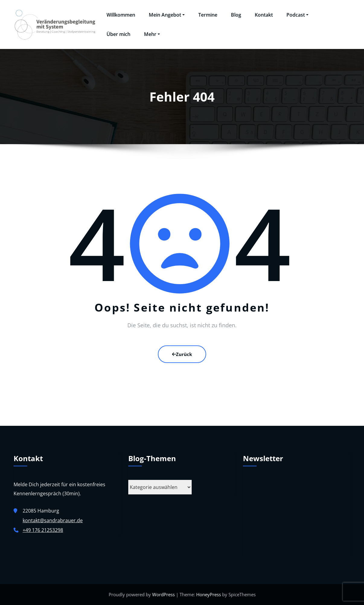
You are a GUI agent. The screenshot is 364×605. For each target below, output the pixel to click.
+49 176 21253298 (43, 530)
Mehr (152, 34)
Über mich (118, 34)
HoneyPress (209, 594)
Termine (208, 15)
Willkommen (121, 15)
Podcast (297, 15)
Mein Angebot (167, 15)
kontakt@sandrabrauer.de (53, 520)
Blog (236, 15)
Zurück (182, 354)
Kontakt (264, 15)
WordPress (163, 594)
